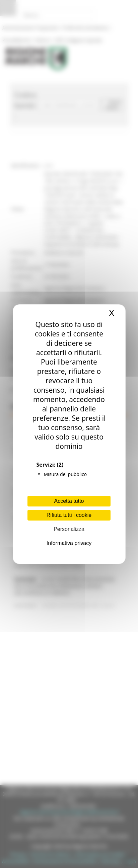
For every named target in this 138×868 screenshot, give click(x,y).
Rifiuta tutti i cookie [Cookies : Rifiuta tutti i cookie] (69, 515)
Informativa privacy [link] (69, 543)
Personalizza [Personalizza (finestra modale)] (69, 529)
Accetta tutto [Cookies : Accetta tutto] (69, 501)
